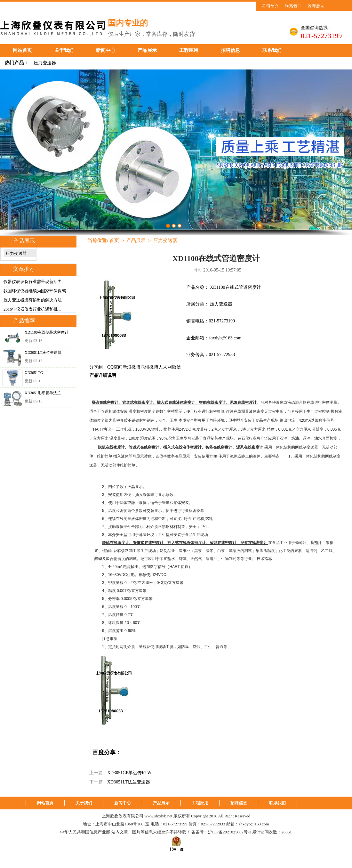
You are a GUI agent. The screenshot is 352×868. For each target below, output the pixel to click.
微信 (176, 367)
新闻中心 (106, 50)
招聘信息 (230, 50)
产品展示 (147, 50)
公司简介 (270, 6)
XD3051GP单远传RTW (129, 773)
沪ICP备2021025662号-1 (230, 832)
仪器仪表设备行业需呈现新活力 (33, 282)
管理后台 (316, 6)
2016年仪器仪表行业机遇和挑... (32, 309)
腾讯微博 (149, 367)
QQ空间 (115, 367)
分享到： (98, 367)
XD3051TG (34, 373)
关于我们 (64, 50)
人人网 (165, 367)
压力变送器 (45, 63)
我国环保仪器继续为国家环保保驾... (36, 291)
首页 (114, 240)
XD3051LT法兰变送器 (129, 782)
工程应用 (189, 50)
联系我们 (293, 6)
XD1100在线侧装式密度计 (47, 332)
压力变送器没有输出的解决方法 (33, 300)
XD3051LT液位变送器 (43, 353)
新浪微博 (132, 367)
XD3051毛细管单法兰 (43, 393)
